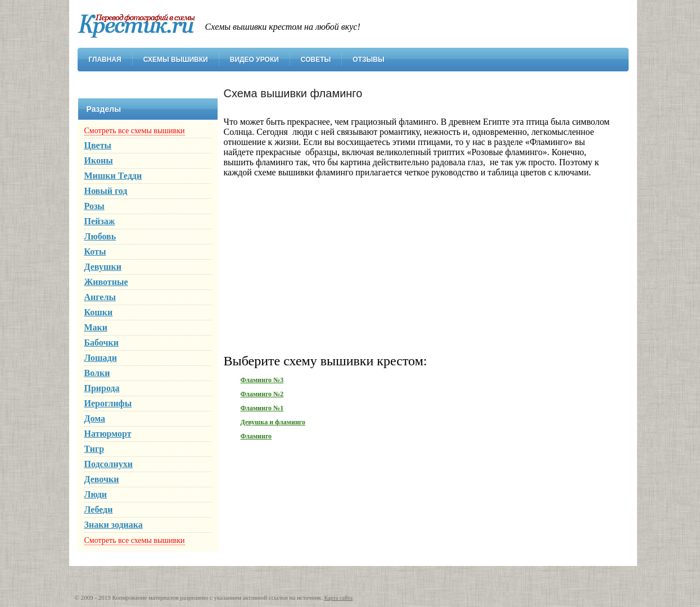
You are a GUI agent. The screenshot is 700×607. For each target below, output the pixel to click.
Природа (102, 388)
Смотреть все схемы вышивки (135, 131)
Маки (96, 327)
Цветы (98, 145)
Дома (95, 418)
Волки (97, 373)
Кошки (99, 312)
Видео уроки (254, 60)
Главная (105, 60)
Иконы (99, 160)
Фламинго (256, 436)
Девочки (102, 479)
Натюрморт (108, 434)
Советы (316, 60)
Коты (95, 252)
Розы (94, 206)
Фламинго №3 (262, 380)
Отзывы (368, 60)
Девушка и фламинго (273, 422)
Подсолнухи (109, 464)
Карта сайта (339, 598)
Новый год (106, 191)
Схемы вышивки (176, 60)
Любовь (100, 236)
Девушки (103, 267)
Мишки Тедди (113, 176)
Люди (96, 494)
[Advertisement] (421, 265)
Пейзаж (100, 221)
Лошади (101, 358)
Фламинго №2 (262, 394)
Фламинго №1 (262, 408)
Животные (106, 282)
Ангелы (100, 297)
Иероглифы (108, 403)
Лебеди (99, 509)
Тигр (94, 449)
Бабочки (101, 343)
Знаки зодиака (114, 525)
